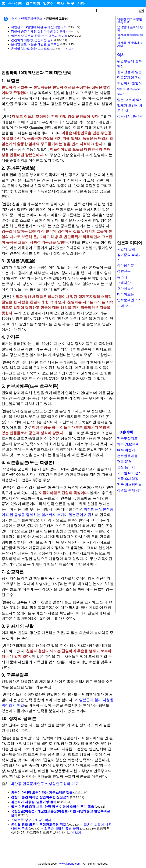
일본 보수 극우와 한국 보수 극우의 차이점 (39, 36)
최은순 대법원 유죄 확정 (62, 829)
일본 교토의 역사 (130, 100)
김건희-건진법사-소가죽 (130, 44)
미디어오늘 (126, 294)
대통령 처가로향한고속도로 (130, 21)
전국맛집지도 (127, 439)
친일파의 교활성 (129, 83)
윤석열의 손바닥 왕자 (130, 29)
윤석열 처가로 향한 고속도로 (30, 49)
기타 (81, 3)
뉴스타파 (124, 277)
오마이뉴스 (126, 289)
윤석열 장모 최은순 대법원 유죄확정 (35, 44)
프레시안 (124, 283)
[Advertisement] (46, 60)
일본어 (48, 3)
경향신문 (124, 271)
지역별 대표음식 (129, 473)
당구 (71, 3)
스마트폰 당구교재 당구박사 (31, 820)
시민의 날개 (126, 249)
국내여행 (15, 3)
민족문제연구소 (32, 19)
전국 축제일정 (128, 479)
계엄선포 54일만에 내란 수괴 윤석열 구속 (39, 27)
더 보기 (69, 49)
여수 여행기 (126, 450)
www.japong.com (70, 864)
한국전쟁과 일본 (129, 72)
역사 (60, 3)
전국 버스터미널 (129, 485)
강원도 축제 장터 (130, 490)
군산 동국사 (126, 467)
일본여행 (33, 3)
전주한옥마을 (127, 456)
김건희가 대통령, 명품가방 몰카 (32, 40)
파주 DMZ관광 (128, 444)
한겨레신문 (126, 266)
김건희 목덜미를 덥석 (130, 36)
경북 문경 (124, 462)
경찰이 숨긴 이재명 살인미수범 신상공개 (38, 31)
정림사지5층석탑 (130, 116)
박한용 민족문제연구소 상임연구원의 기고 (45, 784)
